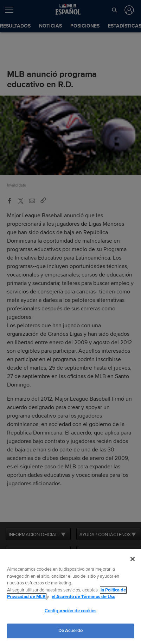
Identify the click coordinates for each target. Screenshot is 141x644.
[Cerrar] (133, 559)
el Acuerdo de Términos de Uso (84, 597)
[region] (70, 597)
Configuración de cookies (70, 611)
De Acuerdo (70, 631)
